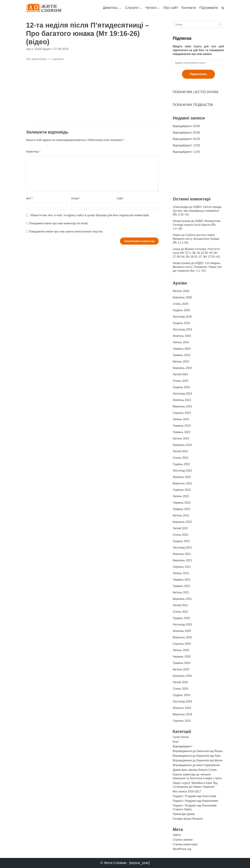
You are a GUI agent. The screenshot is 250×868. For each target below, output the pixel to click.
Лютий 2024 (180, 374)
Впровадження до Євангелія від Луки (197, 756)
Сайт (120, 198)
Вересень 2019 (182, 714)
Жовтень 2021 (182, 554)
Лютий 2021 (180, 605)
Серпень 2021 (182, 567)
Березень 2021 (182, 599)
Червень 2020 (182, 657)
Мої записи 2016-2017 (187, 791)
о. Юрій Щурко (41, 49)
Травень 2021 (182, 586)
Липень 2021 (181, 573)
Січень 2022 (181, 535)
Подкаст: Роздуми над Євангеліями (195, 801)
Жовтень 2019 (182, 708)
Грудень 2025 (181, 310)
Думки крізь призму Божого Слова (195, 770)
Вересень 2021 (182, 560)
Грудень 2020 (181, 618)
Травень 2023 (182, 432)
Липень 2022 (181, 496)
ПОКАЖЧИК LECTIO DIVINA (196, 92)
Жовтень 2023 (182, 400)
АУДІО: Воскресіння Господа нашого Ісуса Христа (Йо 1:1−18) (197, 225)
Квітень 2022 (181, 515)
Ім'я (29, 198)
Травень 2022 (182, 509)
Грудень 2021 (181, 541)
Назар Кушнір (182, 221)
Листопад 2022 (182, 471)
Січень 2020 (181, 689)
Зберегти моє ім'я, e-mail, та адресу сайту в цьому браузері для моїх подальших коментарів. (90, 215)
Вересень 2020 (182, 637)
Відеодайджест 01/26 (186, 139)
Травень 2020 (182, 663)
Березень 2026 (182, 297)
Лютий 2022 (180, 528)
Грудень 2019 (181, 695)
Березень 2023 (182, 445)
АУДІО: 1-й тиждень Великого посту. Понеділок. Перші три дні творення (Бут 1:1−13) (197, 267)
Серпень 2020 (182, 644)
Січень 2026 (181, 304)
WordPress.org (182, 849)
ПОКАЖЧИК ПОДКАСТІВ (193, 105)
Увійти (177, 835)
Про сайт (171, 8)
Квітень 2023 (181, 439)
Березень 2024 (182, 368)
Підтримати (209, 8)
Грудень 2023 (181, 387)
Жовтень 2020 (182, 631)
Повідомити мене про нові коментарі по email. (59, 223)
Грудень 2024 (181, 323)
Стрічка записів (183, 840)
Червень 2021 (182, 580)
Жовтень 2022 (182, 477)
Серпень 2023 (182, 413)
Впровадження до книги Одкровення (196, 765)
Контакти (189, 8)
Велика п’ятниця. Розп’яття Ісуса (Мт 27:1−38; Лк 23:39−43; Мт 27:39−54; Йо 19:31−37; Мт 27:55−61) (197, 253)
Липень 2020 (181, 650)
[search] (223, 8)
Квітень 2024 (181, 362)
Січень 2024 (181, 381)
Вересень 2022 (182, 483)
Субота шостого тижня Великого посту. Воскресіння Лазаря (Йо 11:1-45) (196, 239)
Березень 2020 (182, 676)
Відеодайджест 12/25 (186, 145)
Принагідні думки (184, 814)
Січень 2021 (181, 612)
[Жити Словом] (44, 8)
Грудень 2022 (181, 464)
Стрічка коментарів (185, 844)
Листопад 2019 (182, 701)
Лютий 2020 (180, 682)
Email (76, 198)
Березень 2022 (182, 522)
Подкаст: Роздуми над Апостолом (194, 796)
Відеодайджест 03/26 (186, 126)
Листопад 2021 (182, 548)
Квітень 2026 (181, 291)
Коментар (33, 152)
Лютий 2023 (180, 451)
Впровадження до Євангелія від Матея (198, 760)
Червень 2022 (182, 503)
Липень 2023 (181, 419)
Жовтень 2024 (182, 336)
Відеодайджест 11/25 (186, 152)
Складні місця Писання (188, 819)
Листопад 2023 (182, 394)
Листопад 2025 (182, 317)
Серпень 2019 (182, 721)
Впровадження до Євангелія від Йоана (198, 751)
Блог (176, 742)
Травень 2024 (182, 355)
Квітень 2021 (181, 592)
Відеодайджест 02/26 (186, 133)
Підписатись (198, 74)
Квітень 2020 (181, 669)
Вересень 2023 (182, 406)
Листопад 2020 (182, 625)
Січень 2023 (181, 458)
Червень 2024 (182, 349)
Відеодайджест (182, 746)
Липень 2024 (181, 342)
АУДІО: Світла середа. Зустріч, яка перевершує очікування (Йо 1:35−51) (197, 211)
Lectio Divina (181, 737)
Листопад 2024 (182, 329)
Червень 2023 (182, 426)
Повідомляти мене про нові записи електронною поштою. (66, 232)
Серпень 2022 (182, 490)
